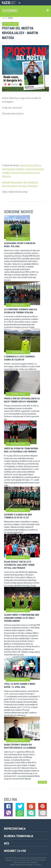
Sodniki (10, 18)
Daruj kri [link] (24, 165)
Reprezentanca (15, 829)
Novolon (38, 865)
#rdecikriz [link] (33, 186)
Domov (4, 18)
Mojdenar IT (30, 865)
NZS (7, 843)
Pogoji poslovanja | (20, 862)
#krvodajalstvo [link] (31, 182)
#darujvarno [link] (17, 182)
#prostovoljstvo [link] (10, 186)
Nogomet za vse (15, 851)
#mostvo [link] (23, 186)
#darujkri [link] (6, 182)
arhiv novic (42, 782)
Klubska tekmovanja (19, 836)
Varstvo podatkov (32, 862)
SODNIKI (10, 11)
